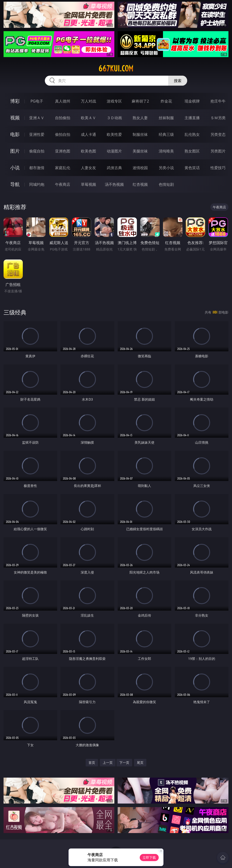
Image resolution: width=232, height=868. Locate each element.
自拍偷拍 (63, 118)
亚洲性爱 (37, 134)
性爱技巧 (218, 168)
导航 (15, 184)
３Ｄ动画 (114, 118)
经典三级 (166, 134)
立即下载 (149, 857)
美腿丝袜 (140, 151)
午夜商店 (63, 184)
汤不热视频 (114, 184)
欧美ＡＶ (88, 118)
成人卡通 (88, 134)
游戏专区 (114, 101)
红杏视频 (140, 184)
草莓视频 (88, 184)
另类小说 (166, 168)
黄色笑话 (192, 168)
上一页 (108, 763)
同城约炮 (37, 184)
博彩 (15, 101)
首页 (92, 763)
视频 (15, 118)
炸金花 (166, 101)
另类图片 (218, 151)
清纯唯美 (166, 151)
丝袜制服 (166, 118)
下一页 (124, 763)
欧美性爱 (114, 134)
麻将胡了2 (140, 101)
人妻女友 (88, 168)
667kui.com (116, 69)
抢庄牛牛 (218, 101)
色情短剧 (166, 184)
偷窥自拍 (37, 151)
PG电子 (37, 101)
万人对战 (88, 101)
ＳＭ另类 (218, 118)
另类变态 (218, 134)
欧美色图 (88, 151)
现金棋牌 (192, 101)
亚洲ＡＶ (37, 118)
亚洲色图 (63, 151)
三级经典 (15, 312)
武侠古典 (114, 168)
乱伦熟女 (192, 134)
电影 (15, 134)
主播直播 (192, 118)
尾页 (140, 763)
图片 (15, 151)
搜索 (178, 81)
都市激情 (37, 168)
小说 (15, 168)
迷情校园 (140, 168)
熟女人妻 (140, 118)
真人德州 (63, 101)
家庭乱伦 (63, 168)
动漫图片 (114, 151)
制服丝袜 (140, 134)
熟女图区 (192, 151)
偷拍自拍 (63, 134)
